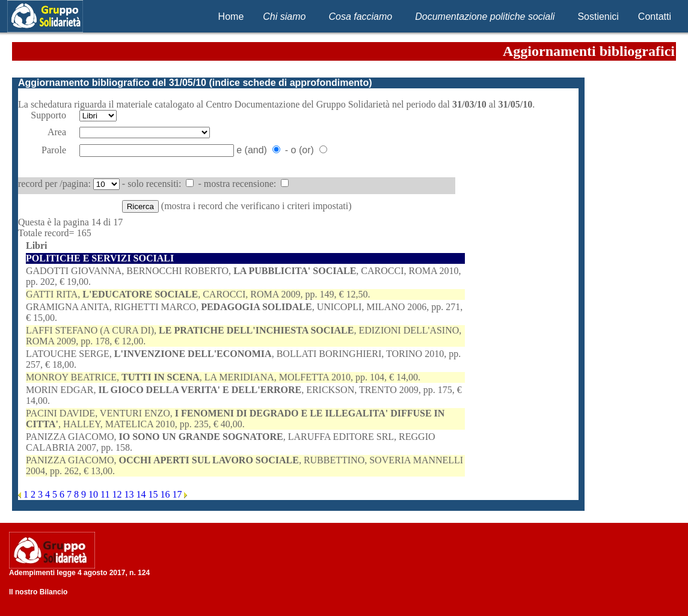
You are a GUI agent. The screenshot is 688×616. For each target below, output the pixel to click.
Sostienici (598, 17)
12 (118, 494)
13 (130, 494)
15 (154, 494)
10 (94, 494)
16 (166, 494)
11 (106, 494)
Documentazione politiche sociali (485, 17)
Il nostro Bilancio (38, 592)
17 (178, 494)
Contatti (655, 17)
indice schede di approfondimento (290, 83)
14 (142, 494)
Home (231, 17)
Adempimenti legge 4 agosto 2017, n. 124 (79, 573)
